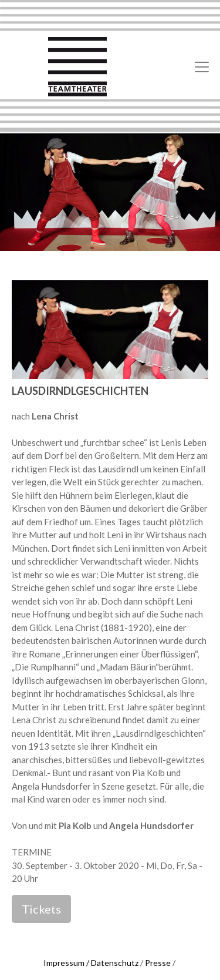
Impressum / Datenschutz (91, 963)
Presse (158, 963)
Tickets (41, 909)
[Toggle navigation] (202, 67)
